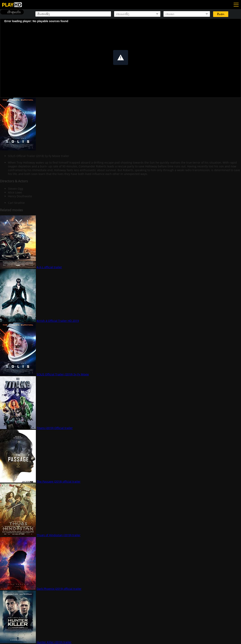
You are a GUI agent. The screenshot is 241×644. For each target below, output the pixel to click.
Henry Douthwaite (20, 196)
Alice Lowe (15, 192)
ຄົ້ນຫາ (221, 14)
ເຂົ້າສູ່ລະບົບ (14, 12)
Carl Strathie (16, 203)
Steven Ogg (16, 189)
